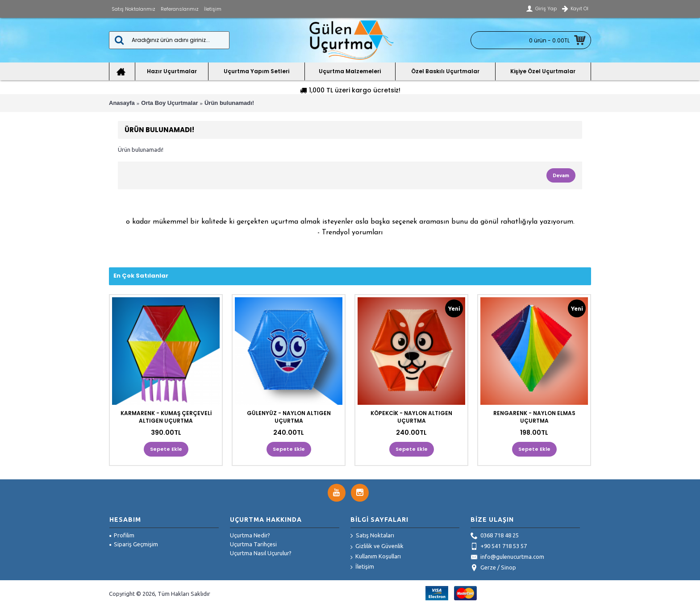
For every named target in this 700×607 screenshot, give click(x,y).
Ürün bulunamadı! (229, 103)
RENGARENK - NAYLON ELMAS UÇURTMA (534, 417)
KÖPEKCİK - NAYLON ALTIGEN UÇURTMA (411, 417)
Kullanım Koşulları (376, 557)
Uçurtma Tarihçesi (253, 544)
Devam (561, 175)
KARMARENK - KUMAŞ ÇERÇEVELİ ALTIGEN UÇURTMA (166, 417)
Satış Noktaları (372, 536)
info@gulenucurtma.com (507, 557)
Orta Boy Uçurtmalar (169, 103)
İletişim (362, 567)
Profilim (122, 535)
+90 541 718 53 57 (499, 547)
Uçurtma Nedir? (250, 535)
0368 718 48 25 (495, 536)
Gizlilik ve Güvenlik (377, 547)
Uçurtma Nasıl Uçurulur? (261, 553)
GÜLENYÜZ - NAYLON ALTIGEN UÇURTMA (289, 417)
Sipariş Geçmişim (134, 544)
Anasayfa (122, 103)
